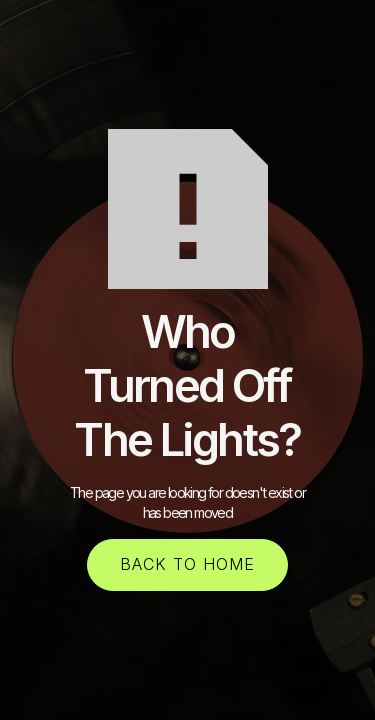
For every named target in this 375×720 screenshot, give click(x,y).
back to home (187, 564)
